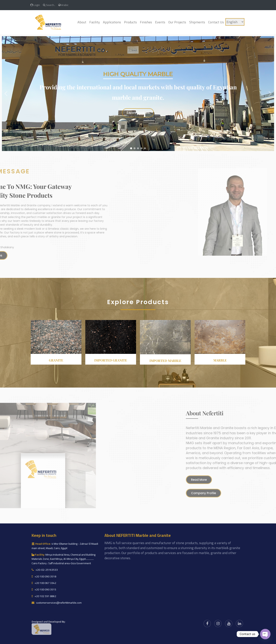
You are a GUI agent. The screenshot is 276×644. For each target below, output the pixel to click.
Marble (220, 360)
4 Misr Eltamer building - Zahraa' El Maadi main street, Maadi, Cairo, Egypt (65, 546)
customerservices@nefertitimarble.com (57, 603)
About (82, 22)
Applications (112, 22)
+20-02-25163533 (45, 570)
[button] (6, 94)
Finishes (146, 22)
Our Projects (177, 22)
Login (35, 5)
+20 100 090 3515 (44, 589)
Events (160, 22)
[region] (138, 94)
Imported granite (111, 360)
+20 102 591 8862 (44, 596)
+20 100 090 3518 (44, 576)
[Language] (235, 22)
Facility (95, 22)
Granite (56, 360)
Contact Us (216, 22)
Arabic (63, 5)
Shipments (197, 22)
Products (130, 22)
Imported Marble (165, 361)
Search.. (49, 5)
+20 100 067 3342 (44, 583)
